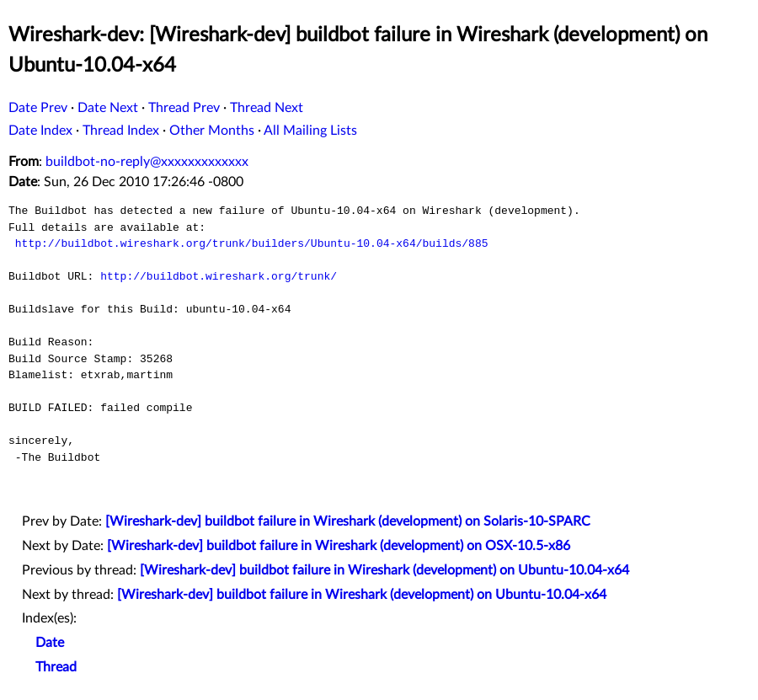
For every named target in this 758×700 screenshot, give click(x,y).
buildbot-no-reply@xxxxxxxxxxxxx (147, 162)
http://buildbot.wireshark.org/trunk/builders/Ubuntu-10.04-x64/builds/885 (252, 243)
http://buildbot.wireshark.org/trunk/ (219, 276)
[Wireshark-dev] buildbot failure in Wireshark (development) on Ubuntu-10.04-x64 (384, 570)
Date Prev (38, 108)
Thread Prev (184, 108)
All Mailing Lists (310, 131)
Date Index (40, 131)
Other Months (212, 131)
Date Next (108, 108)
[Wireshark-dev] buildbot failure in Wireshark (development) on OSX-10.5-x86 (339, 546)
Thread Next (267, 108)
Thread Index (121, 131)
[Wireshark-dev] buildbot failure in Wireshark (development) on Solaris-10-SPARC (348, 521)
